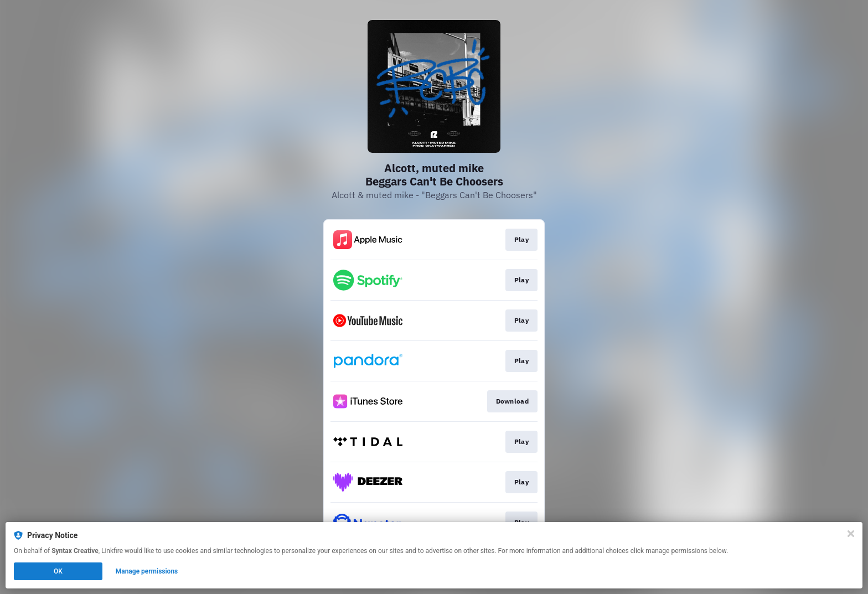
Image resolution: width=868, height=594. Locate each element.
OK (58, 571)
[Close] (851, 534)
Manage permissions (147, 571)
